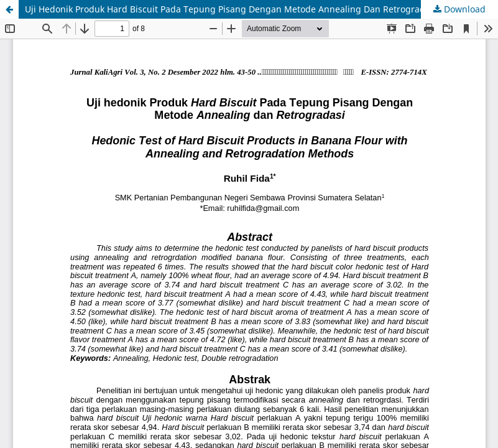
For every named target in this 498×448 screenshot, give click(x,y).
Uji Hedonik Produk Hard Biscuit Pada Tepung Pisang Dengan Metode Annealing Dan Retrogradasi (231, 9)
